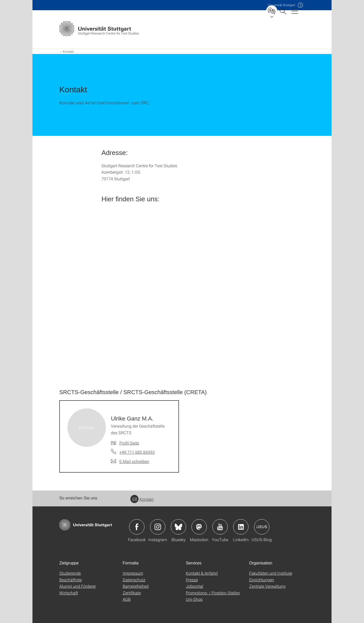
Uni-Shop (194, 599)
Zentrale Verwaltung (267, 586)
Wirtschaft (69, 593)
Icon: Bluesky (178, 527)
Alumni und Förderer (78, 586)
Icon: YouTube (220, 527)
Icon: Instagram (158, 527)
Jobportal (195, 586)
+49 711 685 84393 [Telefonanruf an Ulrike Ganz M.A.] (137, 452)
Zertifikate (132, 593)
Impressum (133, 573)
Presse (192, 580)
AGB (127, 599)
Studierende (70, 573)
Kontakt (142, 499)
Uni (281, 5)
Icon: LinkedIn (241, 527)
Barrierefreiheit (136, 586)
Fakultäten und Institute (271, 573)
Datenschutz (134, 580)
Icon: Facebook (137, 527)
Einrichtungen (262, 580)
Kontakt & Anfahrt (202, 573)
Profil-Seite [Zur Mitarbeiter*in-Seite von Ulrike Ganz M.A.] (129, 443)
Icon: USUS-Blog (262, 527)
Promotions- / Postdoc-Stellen (213, 593)
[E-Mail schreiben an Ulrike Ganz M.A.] (130, 461)
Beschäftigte (71, 580)
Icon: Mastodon (199, 527)
